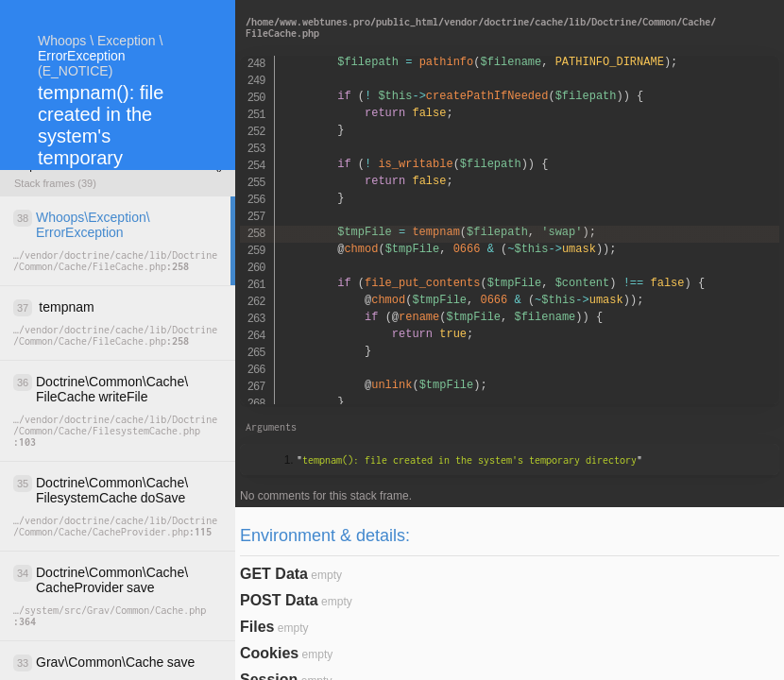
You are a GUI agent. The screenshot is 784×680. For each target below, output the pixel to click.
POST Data (279, 600)
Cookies (269, 653)
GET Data (274, 574)
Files (257, 627)
